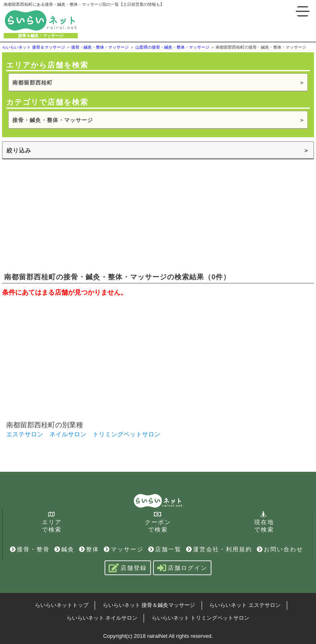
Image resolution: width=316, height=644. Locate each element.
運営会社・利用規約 (219, 549)
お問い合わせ (280, 549)
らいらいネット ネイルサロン (102, 618)
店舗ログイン (182, 568)
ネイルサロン (68, 434)
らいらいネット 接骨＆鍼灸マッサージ (149, 605)
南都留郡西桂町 (33, 83)
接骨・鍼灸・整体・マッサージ (53, 120)
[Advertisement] (64, 215)
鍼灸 (64, 549)
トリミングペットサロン (127, 434)
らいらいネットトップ (62, 605)
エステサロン (25, 434)
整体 (89, 549)
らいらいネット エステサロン (245, 605)
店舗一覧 (165, 549)
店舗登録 (128, 568)
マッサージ (124, 549)
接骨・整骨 (30, 549)
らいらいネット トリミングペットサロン (201, 618)
